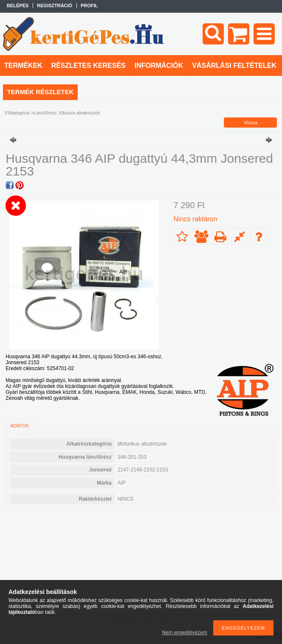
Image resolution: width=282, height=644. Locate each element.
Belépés (18, 6)
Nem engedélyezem (185, 633)
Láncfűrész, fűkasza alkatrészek (67, 113)
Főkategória (17, 113)
